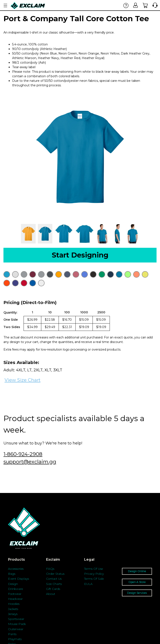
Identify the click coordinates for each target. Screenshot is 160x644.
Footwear (15, 594)
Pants (12, 634)
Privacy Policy (94, 574)
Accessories (16, 569)
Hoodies (14, 604)
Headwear (15, 599)
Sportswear (16, 619)
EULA (88, 584)
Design (13, 584)
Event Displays (18, 579)
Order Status (55, 574)
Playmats (15, 639)
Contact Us (54, 579)
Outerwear (16, 629)
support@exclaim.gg (30, 462)
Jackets (13, 609)
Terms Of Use (94, 569)
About (51, 594)
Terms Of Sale (94, 579)
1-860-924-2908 (23, 454)
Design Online (137, 571)
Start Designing (80, 255)
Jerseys (13, 614)
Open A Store (137, 582)
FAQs (50, 569)
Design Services (137, 593)
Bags (12, 574)
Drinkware (15, 589)
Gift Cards (53, 589)
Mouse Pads (17, 624)
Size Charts (54, 584)
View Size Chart (22, 380)
